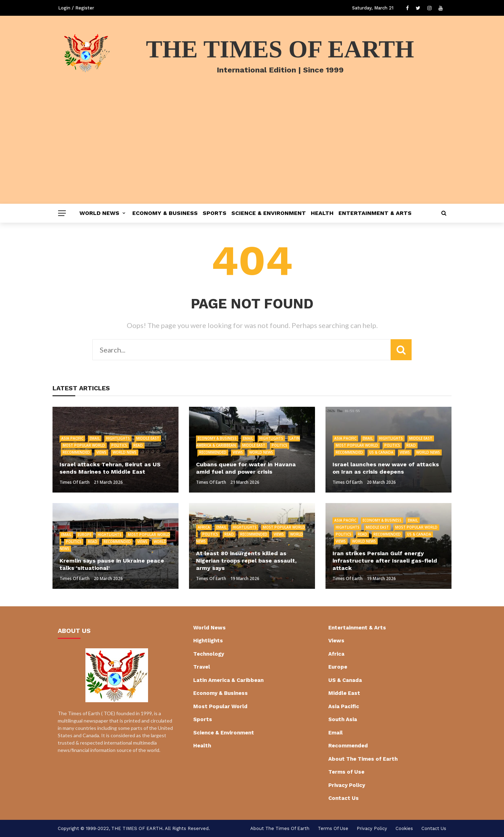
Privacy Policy (347, 785)
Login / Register (76, 8)
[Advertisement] (252, 151)
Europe (85, 535)
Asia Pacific (72, 438)
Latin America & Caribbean (228, 680)
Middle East (148, 438)
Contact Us (344, 798)
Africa (204, 527)
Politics (119, 445)
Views (101, 452)
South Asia (343, 719)
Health (322, 213)
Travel (202, 667)
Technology (209, 654)
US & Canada (381, 452)
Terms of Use (346, 772)
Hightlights (118, 438)
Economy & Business (165, 213)
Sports (215, 213)
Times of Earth (75, 482)
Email (95, 438)
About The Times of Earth (363, 759)
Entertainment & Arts (375, 213)
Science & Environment (269, 213)
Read (138, 445)
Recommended (76, 452)
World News (99, 213)
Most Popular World (84, 445)
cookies (404, 828)
